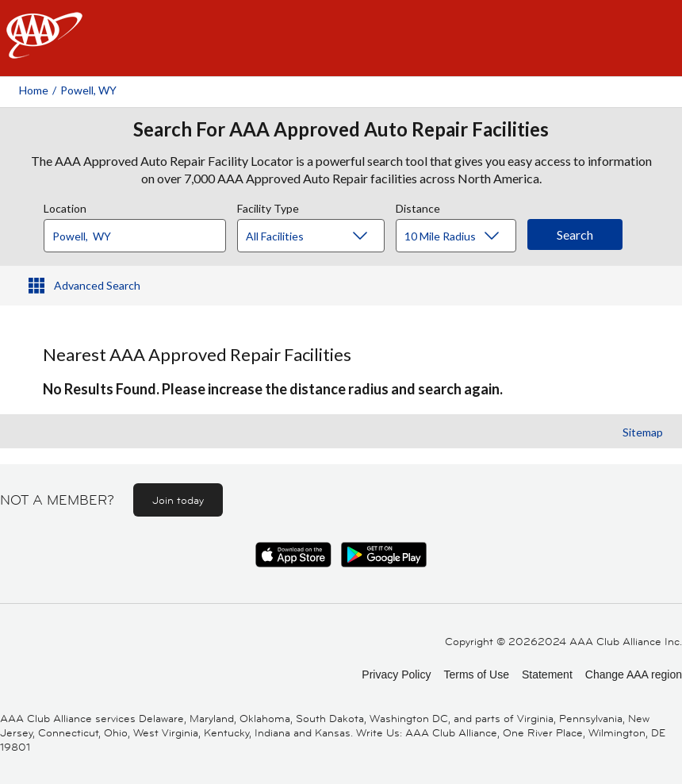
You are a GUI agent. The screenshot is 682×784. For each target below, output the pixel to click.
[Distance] (462, 236)
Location (65, 206)
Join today (178, 500)
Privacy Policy (396, 674)
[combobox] (140, 232)
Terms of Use (476, 674)
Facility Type (268, 206)
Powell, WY (88, 90)
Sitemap (643, 432)
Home (34, 90)
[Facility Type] (324, 236)
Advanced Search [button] (97, 285)
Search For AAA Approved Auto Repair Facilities (341, 129)
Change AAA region (634, 674)
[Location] (135, 236)
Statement (547, 674)
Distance (418, 206)
